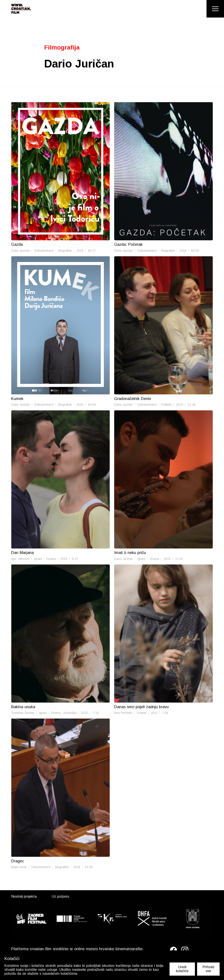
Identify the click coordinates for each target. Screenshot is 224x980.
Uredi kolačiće (182, 969)
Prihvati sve (208, 969)
